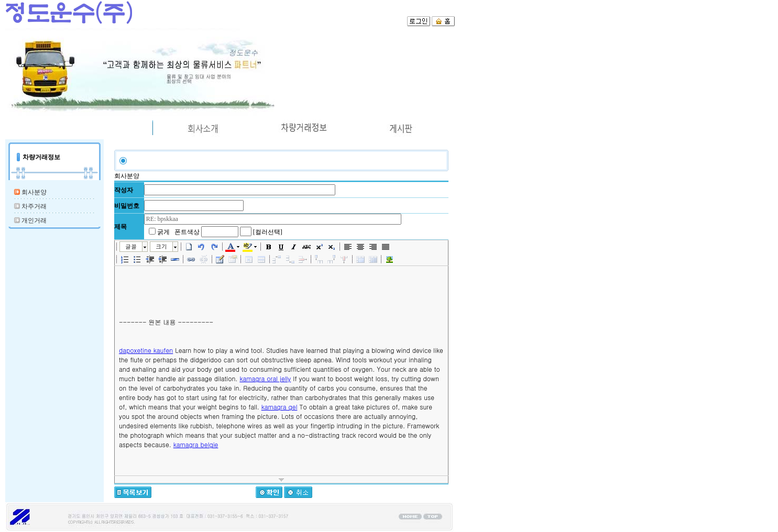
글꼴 (131, 246)
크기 (161, 246)
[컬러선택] (268, 232)
